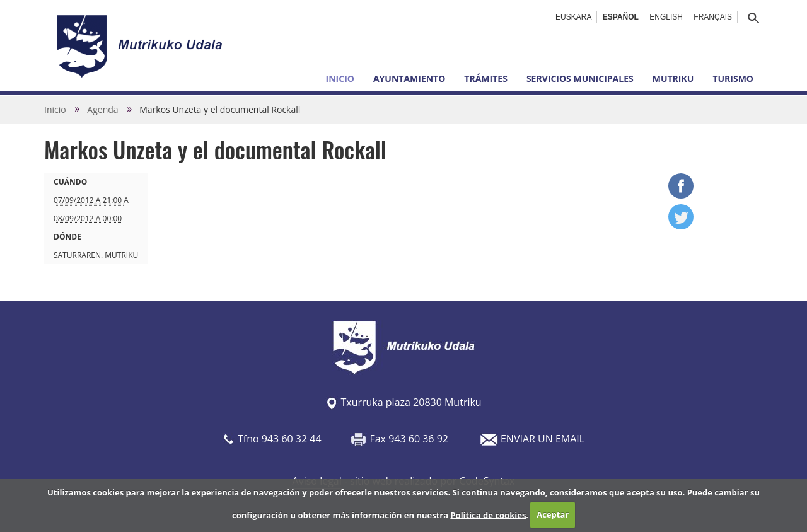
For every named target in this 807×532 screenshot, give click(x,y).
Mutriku (673, 78)
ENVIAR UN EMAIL (543, 439)
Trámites (486, 78)
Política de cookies (488, 514)
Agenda (102, 109)
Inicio (340, 78)
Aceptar (553, 514)
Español (621, 17)
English (666, 17)
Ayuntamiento (409, 78)
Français (713, 17)
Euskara (573, 17)
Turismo (733, 78)
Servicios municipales (580, 78)
